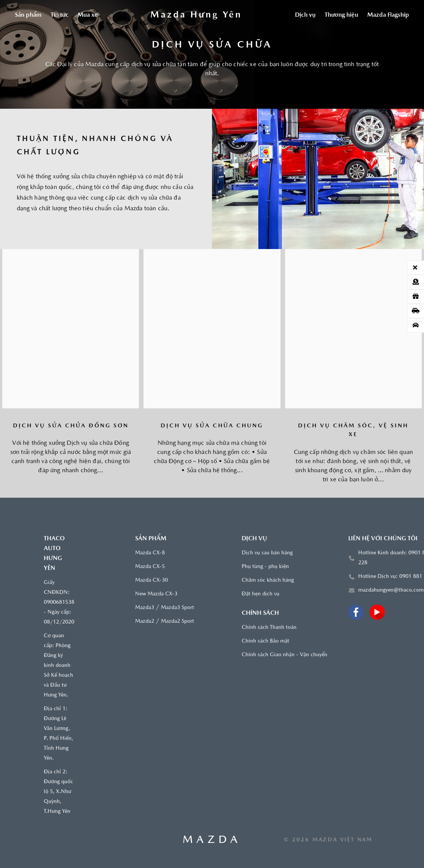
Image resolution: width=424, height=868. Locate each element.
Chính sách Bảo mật (265, 641)
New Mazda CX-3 (156, 594)
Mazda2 (145, 621)
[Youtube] (377, 612)
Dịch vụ (305, 15)
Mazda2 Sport (178, 621)
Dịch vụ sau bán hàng (267, 553)
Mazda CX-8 (150, 553)
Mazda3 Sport (178, 608)
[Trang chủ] (196, 15)
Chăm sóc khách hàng (268, 580)
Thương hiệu (341, 15)
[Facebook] (356, 612)
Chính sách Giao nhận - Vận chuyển (285, 655)
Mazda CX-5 (150, 567)
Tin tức (60, 15)
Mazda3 (145, 608)
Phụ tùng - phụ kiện (265, 567)
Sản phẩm (28, 15)
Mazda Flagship (388, 15)
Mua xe (88, 15)
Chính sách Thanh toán (269, 628)
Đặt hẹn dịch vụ (261, 594)
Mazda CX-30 (151, 580)
